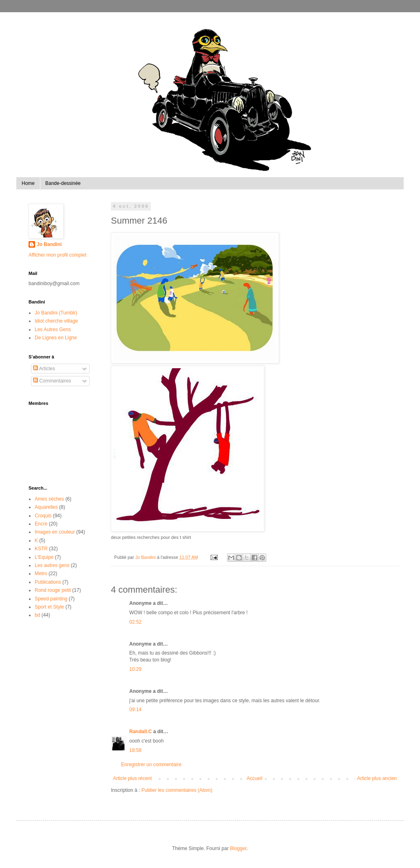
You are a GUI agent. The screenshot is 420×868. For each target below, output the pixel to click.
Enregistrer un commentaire (151, 765)
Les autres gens (52, 565)
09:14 (135, 710)
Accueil (255, 778)
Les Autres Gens (53, 330)
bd (37, 615)
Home (28, 183)
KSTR (41, 549)
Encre (41, 524)
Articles (44, 369)
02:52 (135, 622)
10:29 (135, 669)
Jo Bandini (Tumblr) (56, 313)
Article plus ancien (377, 778)
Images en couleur (55, 532)
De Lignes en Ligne (56, 338)
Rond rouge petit (53, 590)
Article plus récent (132, 778)
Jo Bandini (49, 244)
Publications (48, 582)
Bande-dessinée (63, 183)
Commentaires (52, 381)
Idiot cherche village (56, 321)
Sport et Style (49, 607)
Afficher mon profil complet (57, 255)
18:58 (135, 750)
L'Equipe (44, 557)
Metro (41, 574)
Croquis (43, 516)
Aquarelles (46, 507)
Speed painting (51, 599)
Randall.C (140, 732)
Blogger (238, 848)
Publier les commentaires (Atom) (177, 790)
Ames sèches (49, 499)
